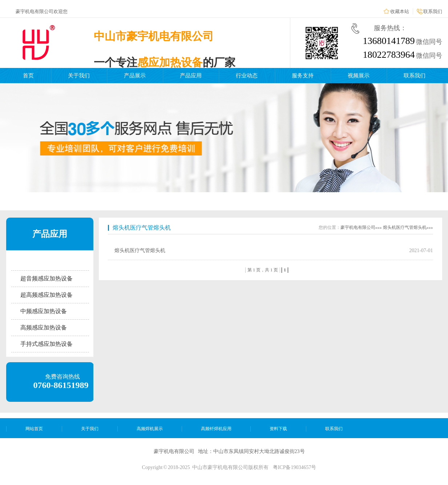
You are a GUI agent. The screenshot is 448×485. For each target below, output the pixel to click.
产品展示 (135, 76)
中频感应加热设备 (44, 311)
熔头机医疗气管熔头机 (142, 228)
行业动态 (247, 76)
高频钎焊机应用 (216, 429)
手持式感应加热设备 (47, 344)
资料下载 (278, 429)
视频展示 (359, 76)
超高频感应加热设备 (47, 295)
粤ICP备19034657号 (295, 467)
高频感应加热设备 (44, 328)
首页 (28, 76)
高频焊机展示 (150, 429)
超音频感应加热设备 (47, 278)
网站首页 (34, 429)
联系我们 (433, 11)
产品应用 (191, 76)
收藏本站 (400, 11)
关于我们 (79, 76)
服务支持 (303, 76)
